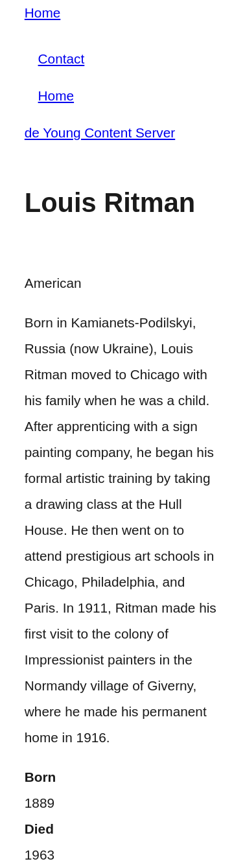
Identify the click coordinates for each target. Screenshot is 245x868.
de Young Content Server (100, 133)
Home (42, 13)
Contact (62, 59)
